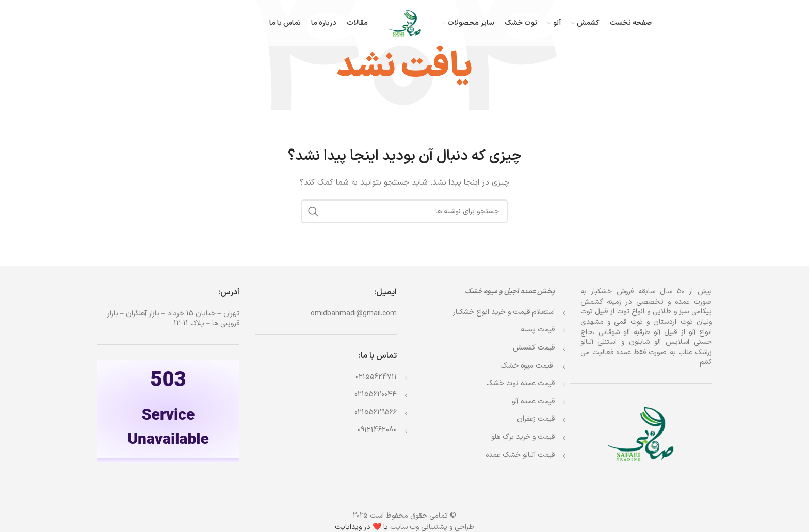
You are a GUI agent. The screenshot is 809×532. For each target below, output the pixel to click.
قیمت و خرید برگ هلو (523, 437)
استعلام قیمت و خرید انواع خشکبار (504, 312)
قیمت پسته (538, 330)
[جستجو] (405, 211)
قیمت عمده (520, 383)
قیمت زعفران (536, 419)
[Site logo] (405, 23)
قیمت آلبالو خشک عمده (520, 455)
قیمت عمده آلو (533, 401)
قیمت (528, 366)
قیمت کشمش (534, 348)
